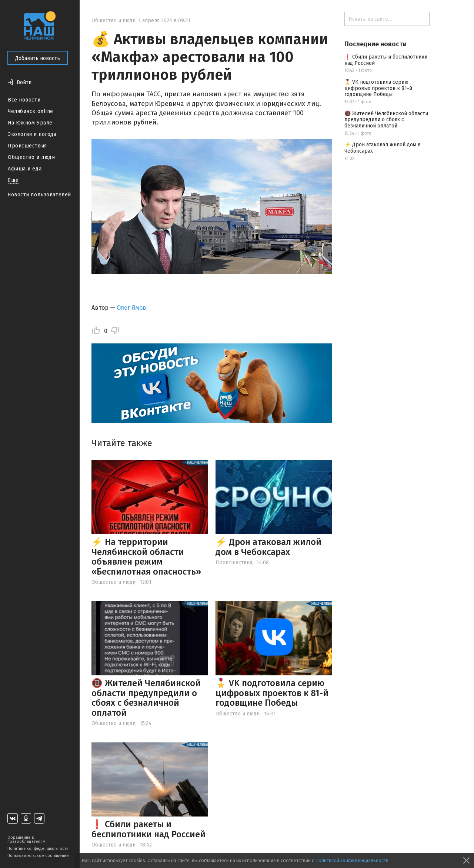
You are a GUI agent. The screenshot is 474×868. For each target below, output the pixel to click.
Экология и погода (32, 134)
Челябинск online (31, 111)
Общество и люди (31, 157)
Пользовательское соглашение (38, 856)
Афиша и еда (25, 169)
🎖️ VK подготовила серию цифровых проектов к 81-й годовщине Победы (272, 693)
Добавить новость (38, 58)
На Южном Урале (30, 123)
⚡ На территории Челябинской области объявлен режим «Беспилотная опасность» (146, 557)
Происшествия (27, 146)
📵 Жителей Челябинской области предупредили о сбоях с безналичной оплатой (146, 698)
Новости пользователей (39, 195)
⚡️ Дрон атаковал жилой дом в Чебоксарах (268, 547)
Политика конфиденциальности (38, 849)
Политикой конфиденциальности (352, 860)
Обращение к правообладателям (26, 839)
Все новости (24, 100)
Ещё (13, 180)
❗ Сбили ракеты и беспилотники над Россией (148, 829)
